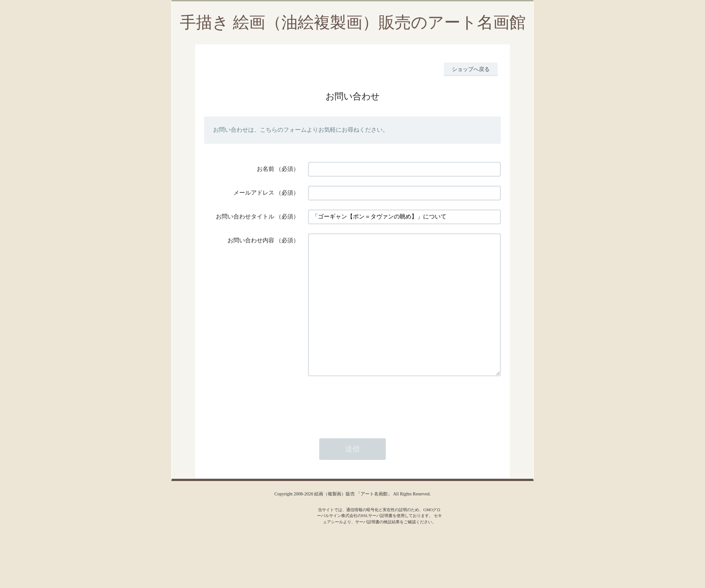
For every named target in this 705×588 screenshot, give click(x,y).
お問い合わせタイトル (245, 216)
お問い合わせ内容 (251, 240)
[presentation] (376, 430)
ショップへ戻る (471, 69)
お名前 (265, 169)
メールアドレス (254, 193)
